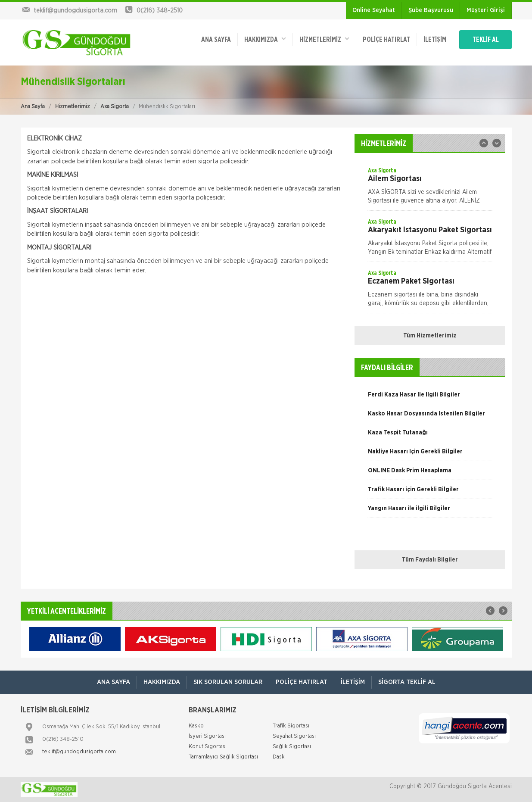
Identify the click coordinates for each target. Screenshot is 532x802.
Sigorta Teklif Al (407, 682)
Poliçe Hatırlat (386, 40)
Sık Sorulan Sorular (228, 682)
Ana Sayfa (33, 107)
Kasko (196, 726)
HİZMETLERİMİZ (324, 39)
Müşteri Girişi (486, 10)
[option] (430, 188)
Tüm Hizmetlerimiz (430, 336)
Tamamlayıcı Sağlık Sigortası (223, 757)
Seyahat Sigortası (294, 736)
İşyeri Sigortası (207, 736)
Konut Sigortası (208, 747)
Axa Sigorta (115, 107)
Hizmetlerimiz (73, 107)
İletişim (435, 40)
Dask (279, 757)
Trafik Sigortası (291, 726)
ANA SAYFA (216, 40)
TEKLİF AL (486, 40)
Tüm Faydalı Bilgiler (430, 560)
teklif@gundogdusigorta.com (79, 752)
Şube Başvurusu (431, 10)
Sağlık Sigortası (292, 747)
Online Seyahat (374, 10)
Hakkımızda (265, 39)
